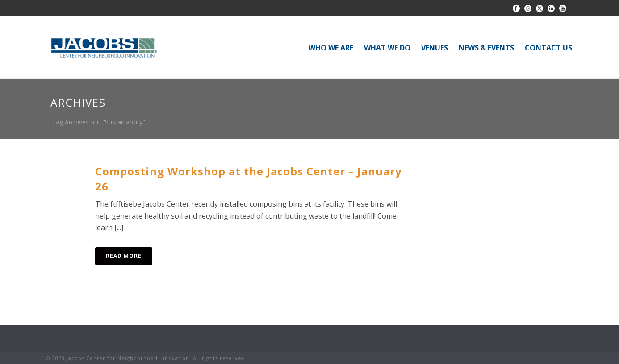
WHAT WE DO (387, 48)
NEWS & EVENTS (486, 48)
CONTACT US (548, 48)
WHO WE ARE (331, 48)
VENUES (435, 48)
